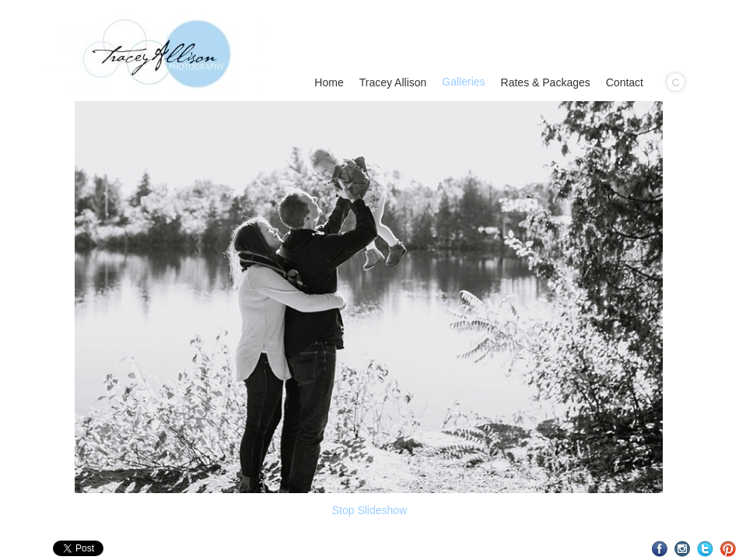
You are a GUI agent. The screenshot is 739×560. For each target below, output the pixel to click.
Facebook (660, 549)
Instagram (683, 549)
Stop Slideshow (370, 510)
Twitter (705, 549)
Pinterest (728, 549)
